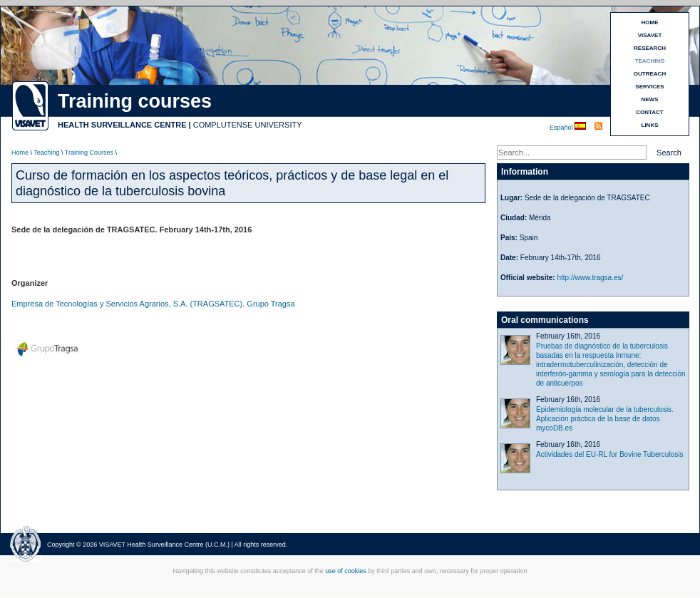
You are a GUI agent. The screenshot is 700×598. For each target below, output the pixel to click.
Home (20, 153)
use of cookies (346, 571)
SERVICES (649, 87)
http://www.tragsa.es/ (590, 278)
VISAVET (650, 35)
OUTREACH (650, 74)
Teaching (46, 153)
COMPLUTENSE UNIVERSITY (248, 125)
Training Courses (89, 153)
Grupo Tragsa (271, 304)
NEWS (650, 99)
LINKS (650, 125)
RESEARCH (650, 48)
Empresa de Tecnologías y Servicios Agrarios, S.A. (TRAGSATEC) (127, 304)
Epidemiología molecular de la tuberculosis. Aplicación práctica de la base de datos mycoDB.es (605, 419)
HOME (650, 22)
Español (562, 128)
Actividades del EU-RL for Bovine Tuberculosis (609, 454)
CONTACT (650, 112)
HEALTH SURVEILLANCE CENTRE (122, 125)
